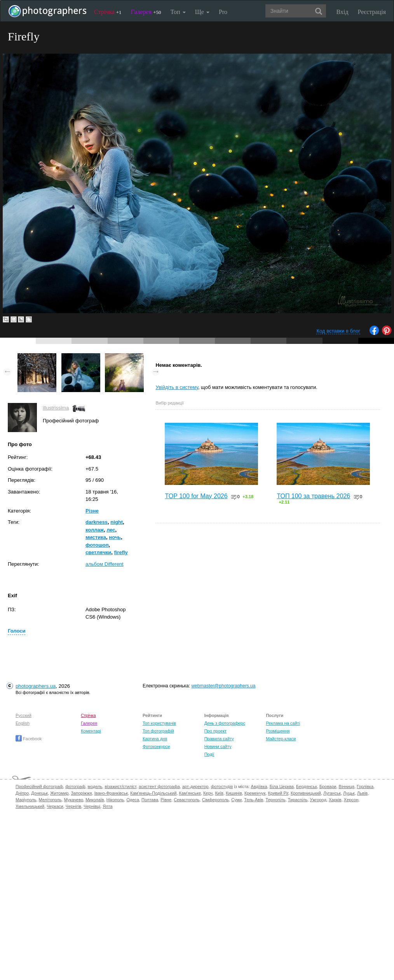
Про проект (215, 731)
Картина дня (155, 739)
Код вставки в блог (338, 331)
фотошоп (97, 545)
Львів (362, 793)
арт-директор (195, 786)
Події (209, 754)
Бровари (328, 786)
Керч (208, 793)
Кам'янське (190, 793)
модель (95, 786)
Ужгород (318, 800)
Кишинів (234, 793)
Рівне (166, 800)
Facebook (29, 739)
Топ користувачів (159, 723)
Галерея (146, 12)
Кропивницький (306, 793)
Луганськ (332, 793)
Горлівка (365, 786)
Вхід (343, 12)
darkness (97, 522)
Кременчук (255, 793)
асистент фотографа (159, 786)
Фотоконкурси (156, 746)
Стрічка (108, 12)
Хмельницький (30, 806)
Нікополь (115, 800)
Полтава (150, 800)
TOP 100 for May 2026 (196, 496)
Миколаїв (95, 800)
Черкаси (55, 806)
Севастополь (187, 800)
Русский (24, 715)
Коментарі (91, 731)
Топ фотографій (158, 731)
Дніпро (22, 793)
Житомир (59, 793)
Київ (219, 793)
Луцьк (349, 793)
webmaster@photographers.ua (223, 686)
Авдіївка (259, 786)
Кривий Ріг (278, 793)
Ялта (107, 806)
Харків (335, 800)
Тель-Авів (254, 800)
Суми (236, 800)
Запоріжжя (81, 793)
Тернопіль (276, 800)
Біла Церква (282, 786)
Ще (202, 12)
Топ (178, 12)
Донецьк (39, 793)
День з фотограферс (225, 723)
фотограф (75, 786)
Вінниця (347, 786)
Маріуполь (26, 800)
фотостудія (222, 786)
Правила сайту (219, 739)
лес (111, 530)
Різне (92, 511)
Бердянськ (307, 786)
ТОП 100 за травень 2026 (313, 496)
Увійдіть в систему (177, 387)
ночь (115, 537)
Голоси (17, 631)
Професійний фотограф (39, 786)
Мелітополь (50, 800)
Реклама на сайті (283, 723)
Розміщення (278, 731)
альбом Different (105, 564)
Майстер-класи (281, 739)
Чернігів (73, 806)
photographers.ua (36, 686)
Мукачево (74, 800)
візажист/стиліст (120, 786)
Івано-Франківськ (111, 793)
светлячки (98, 552)
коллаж (95, 530)
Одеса (132, 800)
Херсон (351, 800)
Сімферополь (215, 800)
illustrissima (56, 408)
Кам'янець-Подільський (153, 793)
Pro (223, 12)
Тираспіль (298, 800)
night (117, 522)
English (23, 723)
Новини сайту (218, 746)
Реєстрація (372, 12)
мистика (96, 537)
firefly (121, 552)
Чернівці (92, 806)
